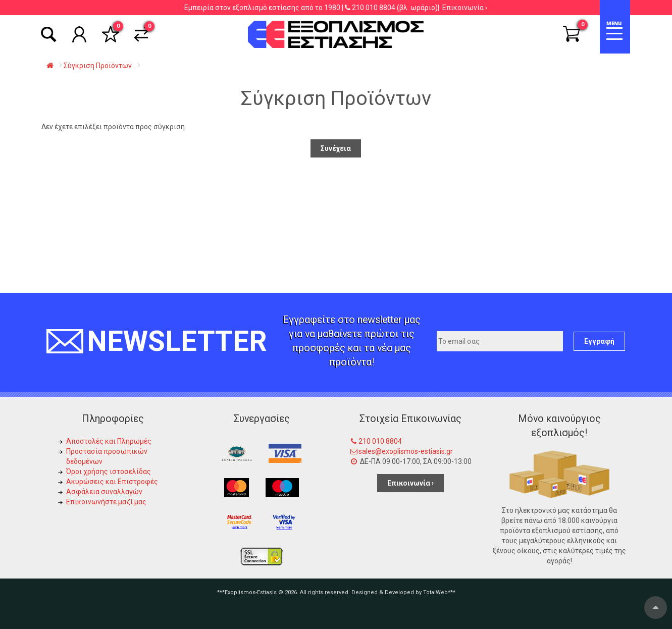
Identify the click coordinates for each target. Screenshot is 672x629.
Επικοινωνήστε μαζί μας (106, 502)
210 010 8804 (374, 8)
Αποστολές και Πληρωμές (109, 441)
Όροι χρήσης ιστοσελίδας (109, 471)
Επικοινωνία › (465, 8)
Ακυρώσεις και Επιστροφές (112, 482)
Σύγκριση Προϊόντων (98, 66)
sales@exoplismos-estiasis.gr (406, 451)
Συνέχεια (336, 148)
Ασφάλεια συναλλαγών (104, 492)
